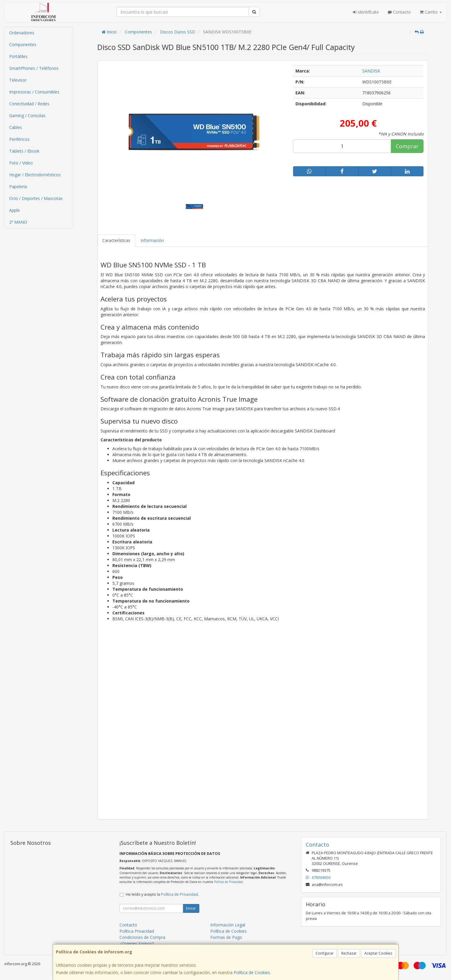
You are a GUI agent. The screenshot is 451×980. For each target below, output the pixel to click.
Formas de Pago (226, 937)
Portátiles (18, 56)
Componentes (23, 45)
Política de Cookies (252, 972)
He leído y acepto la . (162, 894)
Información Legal (228, 925)
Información (152, 240)
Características (116, 240)
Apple (14, 210)
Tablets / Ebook (24, 151)
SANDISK (371, 71)
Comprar (407, 146)
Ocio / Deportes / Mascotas (36, 198)
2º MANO (18, 222)
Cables (16, 127)
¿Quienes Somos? (137, 943)
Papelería (18, 187)
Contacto (399, 12)
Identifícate (366, 12)
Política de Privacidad (228, 882)
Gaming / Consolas (27, 116)
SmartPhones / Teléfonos (34, 68)
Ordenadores (22, 33)
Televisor (18, 80)
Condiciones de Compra (142, 937)
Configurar (325, 953)
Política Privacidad (137, 931)
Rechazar (349, 953)
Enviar (191, 908)
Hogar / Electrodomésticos (35, 175)
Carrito (431, 12)
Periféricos (19, 139)
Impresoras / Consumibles (34, 92)
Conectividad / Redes (29, 104)
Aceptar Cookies (378, 953)
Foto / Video (21, 163)
